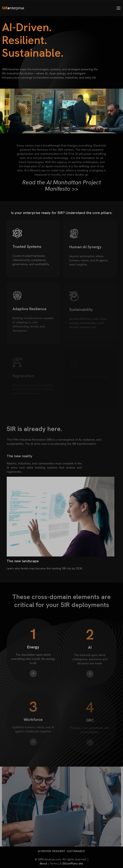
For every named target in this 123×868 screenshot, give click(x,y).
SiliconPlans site (73, 863)
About (43, 863)
